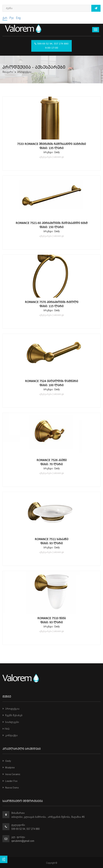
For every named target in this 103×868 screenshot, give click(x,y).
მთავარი (8, 72)
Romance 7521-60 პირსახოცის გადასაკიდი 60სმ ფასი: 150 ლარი (52, 225)
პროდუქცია (11, 709)
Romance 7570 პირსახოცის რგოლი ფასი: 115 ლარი (52, 304)
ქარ (5, 18)
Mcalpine (9, 768)
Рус (12, 18)
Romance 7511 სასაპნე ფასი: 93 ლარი (51, 541)
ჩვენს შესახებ (13, 715)
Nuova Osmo (11, 788)
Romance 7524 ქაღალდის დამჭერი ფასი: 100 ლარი (51, 383)
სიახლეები (11, 722)
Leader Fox (10, 781)
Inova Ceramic (11, 774)
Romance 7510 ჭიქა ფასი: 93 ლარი (52, 620)
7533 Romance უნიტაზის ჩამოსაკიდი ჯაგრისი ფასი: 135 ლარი (51, 146)
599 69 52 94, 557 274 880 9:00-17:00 (51, 46)
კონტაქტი (10, 735)
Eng (18, 18)
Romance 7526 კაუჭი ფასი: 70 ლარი (52, 462)
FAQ (6, 729)
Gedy (7, 761)
